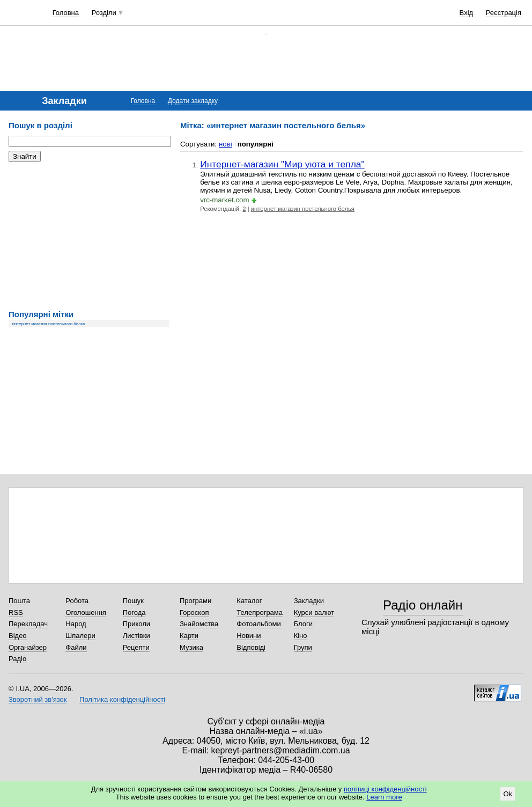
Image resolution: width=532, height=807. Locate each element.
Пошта (19, 601)
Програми (195, 601)
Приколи (136, 624)
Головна (66, 13)
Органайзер (28, 647)
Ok (508, 794)
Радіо (17, 659)
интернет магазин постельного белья (49, 324)
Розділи (104, 13)
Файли (76, 647)
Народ (76, 624)
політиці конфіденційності (385, 789)
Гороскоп (194, 612)
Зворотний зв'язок (38, 699)
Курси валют (314, 612)
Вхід (467, 13)
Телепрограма (260, 612)
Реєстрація (504, 13)
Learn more (384, 797)
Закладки (309, 601)
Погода (134, 612)
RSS (16, 612)
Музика (191, 647)
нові (226, 144)
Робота (77, 601)
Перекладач (28, 624)
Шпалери (80, 636)
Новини (249, 636)
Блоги (303, 624)
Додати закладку (193, 101)
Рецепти (136, 647)
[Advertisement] (89, 236)
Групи (303, 647)
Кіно (301, 636)
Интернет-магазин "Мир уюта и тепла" (282, 164)
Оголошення (86, 612)
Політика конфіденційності (122, 699)
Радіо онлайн (423, 605)
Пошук (133, 601)
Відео (18, 636)
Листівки (136, 636)
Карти (189, 636)
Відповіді (251, 647)
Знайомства (199, 624)
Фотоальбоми (258, 624)
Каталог (249, 601)
